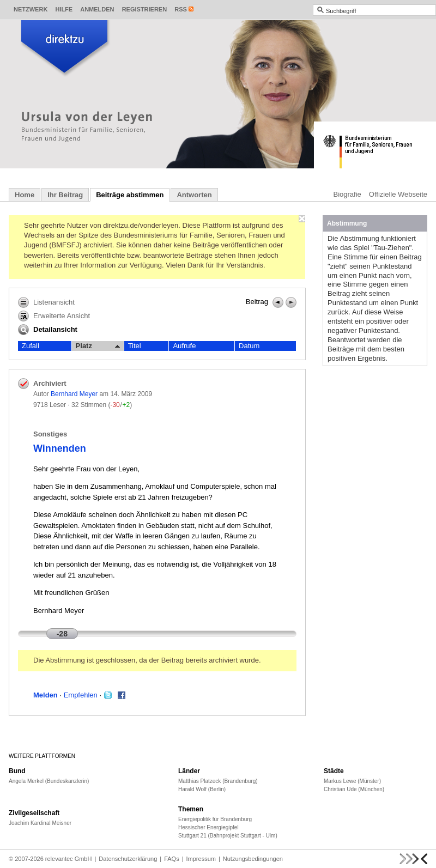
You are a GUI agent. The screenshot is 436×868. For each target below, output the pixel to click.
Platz (98, 346)
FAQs (172, 859)
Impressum (201, 859)
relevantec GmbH (69, 859)
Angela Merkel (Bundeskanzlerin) (49, 781)
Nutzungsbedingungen (253, 859)
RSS (181, 9)
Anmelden (97, 9)
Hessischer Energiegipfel (208, 827)
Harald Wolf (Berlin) (202, 789)
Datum (249, 346)
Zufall (31, 346)
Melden (46, 695)
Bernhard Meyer (74, 394)
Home (25, 195)
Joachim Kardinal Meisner (40, 823)
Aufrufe (184, 346)
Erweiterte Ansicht (54, 316)
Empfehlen (81, 695)
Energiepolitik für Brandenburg (215, 819)
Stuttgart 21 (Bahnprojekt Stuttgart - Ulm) (228, 836)
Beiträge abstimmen (130, 195)
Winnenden (60, 448)
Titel (135, 346)
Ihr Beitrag (65, 195)
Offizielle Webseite (398, 194)
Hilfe (64, 9)
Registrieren (145, 9)
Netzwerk (31, 9)
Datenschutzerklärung (128, 859)
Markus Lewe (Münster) (352, 781)
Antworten (194, 195)
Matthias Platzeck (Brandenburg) (218, 781)
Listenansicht (46, 302)
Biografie (347, 194)
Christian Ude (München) (354, 789)
